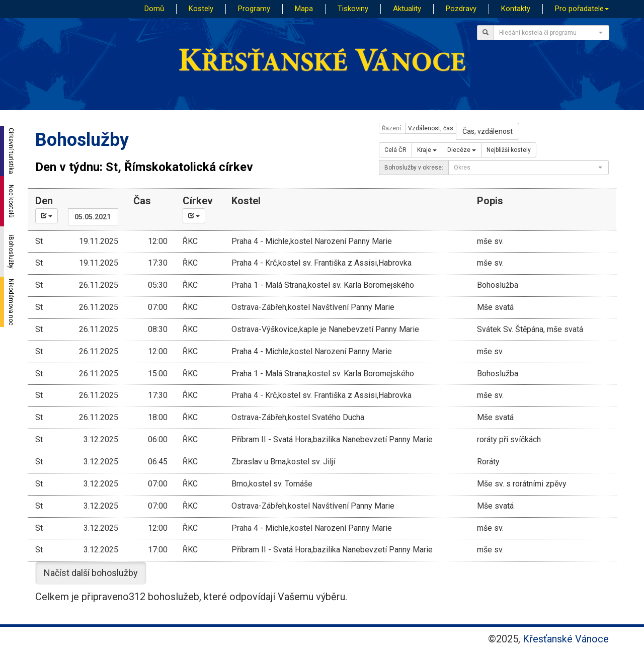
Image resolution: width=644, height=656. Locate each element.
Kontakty (516, 9)
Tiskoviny (353, 9)
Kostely (201, 9)
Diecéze (462, 150)
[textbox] (548, 33)
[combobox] (551, 33)
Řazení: (392, 128)
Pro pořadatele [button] (582, 9)
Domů (154, 9)
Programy (254, 9)
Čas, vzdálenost (488, 131)
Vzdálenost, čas (431, 128)
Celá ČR (395, 150)
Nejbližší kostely (509, 150)
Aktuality (407, 9)
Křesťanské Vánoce (566, 639)
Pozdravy (461, 9)
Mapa (304, 9)
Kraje (427, 150)
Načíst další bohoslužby (91, 573)
